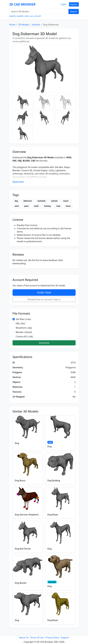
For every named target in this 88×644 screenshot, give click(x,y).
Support (65, 638)
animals (54, 201)
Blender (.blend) (24, 332)
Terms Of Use (37, 638)
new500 (20, 16)
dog (16, 201)
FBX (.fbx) (20, 323)
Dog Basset (21, 583)
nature (66, 201)
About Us (24, 638)
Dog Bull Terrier (23, 549)
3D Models (24, 25)
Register (74, 4)
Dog (17, 443)
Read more (18, 182)
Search (74, 11)
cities (27, 16)
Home (12, 25)
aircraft (38, 16)
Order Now (44, 292)
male (58, 206)
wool (17, 206)
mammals (41, 201)
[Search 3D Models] (39, 11)
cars (32, 16)
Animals (36, 25)
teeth (36, 206)
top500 (12, 16)
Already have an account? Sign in (44, 299)
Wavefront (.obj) (24, 328)
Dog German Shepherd (27, 515)
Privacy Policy (52, 638)
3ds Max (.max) (23, 319)
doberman (28, 201)
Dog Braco (20, 480)
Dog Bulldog (54, 480)
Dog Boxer (53, 515)
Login (63, 4)
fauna (68, 206)
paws (26, 206)
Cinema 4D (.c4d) (24, 336)
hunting (47, 206)
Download (44, 343)
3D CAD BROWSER (22, 4)
